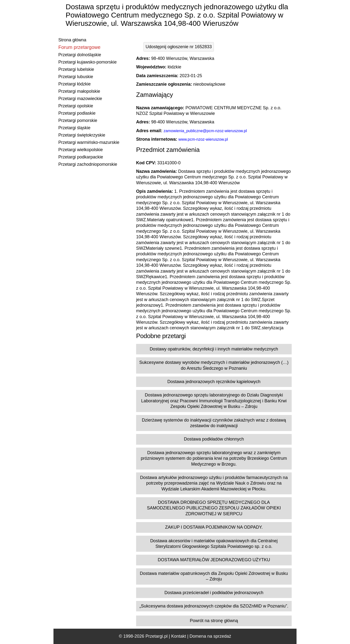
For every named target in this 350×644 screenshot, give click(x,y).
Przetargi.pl (156, 636)
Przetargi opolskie (76, 106)
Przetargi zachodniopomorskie (88, 164)
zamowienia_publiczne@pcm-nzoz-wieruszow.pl (205, 131)
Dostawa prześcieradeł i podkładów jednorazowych (214, 593)
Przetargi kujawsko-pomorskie (87, 62)
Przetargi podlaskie (77, 113)
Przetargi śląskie (74, 128)
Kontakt (179, 636)
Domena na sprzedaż (210, 636)
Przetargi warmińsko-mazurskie (89, 142)
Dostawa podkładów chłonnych (214, 439)
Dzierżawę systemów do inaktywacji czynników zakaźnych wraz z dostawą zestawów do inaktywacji (214, 423)
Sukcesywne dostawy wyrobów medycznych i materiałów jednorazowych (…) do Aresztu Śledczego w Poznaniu (214, 365)
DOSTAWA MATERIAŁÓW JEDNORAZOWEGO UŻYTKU (214, 560)
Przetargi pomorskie (78, 120)
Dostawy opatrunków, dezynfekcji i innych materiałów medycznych (214, 349)
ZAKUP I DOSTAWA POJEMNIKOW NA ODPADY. (214, 527)
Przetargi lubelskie (76, 69)
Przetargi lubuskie (76, 77)
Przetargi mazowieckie (80, 99)
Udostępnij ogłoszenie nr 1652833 (179, 47)
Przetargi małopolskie (79, 91)
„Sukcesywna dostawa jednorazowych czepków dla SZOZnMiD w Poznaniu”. (214, 606)
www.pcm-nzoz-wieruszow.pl (203, 139)
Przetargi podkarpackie (81, 157)
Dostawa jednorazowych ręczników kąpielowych (214, 382)
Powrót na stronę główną (214, 621)
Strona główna (72, 40)
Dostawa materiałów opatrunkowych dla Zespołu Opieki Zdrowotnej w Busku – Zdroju (214, 576)
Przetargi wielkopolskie (81, 150)
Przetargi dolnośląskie (80, 55)
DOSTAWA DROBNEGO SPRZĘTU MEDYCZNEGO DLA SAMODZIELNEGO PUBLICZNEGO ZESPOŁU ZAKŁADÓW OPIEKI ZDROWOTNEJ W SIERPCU (214, 508)
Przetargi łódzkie (74, 84)
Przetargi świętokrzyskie (82, 135)
